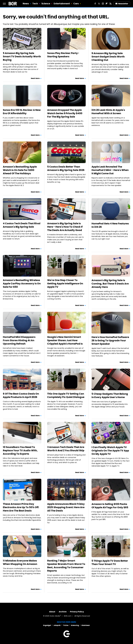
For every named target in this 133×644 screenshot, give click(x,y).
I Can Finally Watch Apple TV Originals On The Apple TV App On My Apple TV (110, 451)
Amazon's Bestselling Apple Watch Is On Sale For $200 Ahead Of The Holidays (20, 170)
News (26, 4)
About (52, 612)
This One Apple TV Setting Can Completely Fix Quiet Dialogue (66, 395)
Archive (63, 612)
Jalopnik (57, 625)
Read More (35, 78)
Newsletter (122, 4)
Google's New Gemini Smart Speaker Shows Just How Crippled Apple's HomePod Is (65, 340)
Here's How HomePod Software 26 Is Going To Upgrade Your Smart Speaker (110, 340)
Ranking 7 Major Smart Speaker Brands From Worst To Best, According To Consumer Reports (66, 566)
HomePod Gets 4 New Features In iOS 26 (110, 225)
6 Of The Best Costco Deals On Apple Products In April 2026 (21, 395)
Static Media (55, 616)
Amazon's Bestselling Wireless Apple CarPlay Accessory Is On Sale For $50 (22, 284)
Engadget (47, 625)
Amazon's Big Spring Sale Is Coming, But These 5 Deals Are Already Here (110, 284)
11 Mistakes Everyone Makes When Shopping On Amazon (20, 562)
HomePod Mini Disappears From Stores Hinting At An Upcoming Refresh (19, 340)
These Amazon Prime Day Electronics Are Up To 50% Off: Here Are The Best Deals (21, 507)
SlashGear (86, 625)
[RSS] (111, 4)
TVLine (66, 625)
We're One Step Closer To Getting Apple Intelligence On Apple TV (65, 284)
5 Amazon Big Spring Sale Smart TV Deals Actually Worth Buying (22, 56)
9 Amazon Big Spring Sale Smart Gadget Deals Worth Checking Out (108, 57)
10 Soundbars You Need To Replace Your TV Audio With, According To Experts (20, 450)
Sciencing (75, 625)
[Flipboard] (107, 4)
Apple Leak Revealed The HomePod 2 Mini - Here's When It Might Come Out (110, 170)
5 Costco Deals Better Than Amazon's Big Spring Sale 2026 (66, 168)
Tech (35, 4)
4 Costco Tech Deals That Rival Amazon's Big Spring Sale (22, 225)
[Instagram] (103, 4)
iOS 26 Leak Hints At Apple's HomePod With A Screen (108, 112)
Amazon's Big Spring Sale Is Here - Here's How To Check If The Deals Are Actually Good (65, 227)
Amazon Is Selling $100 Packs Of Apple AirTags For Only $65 (110, 506)
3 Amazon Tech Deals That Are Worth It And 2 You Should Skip (66, 449)
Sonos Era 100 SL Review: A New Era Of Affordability (22, 112)
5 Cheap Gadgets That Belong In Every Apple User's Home (110, 396)
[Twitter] (99, 4)
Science (46, 4)
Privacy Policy (77, 612)
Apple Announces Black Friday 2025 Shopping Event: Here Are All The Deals (66, 507)
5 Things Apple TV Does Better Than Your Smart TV (110, 562)
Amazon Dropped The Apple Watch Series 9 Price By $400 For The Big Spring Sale (65, 113)
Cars (76, 4)
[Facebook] (95, 4)
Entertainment (62, 4)
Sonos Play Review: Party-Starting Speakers (63, 55)
